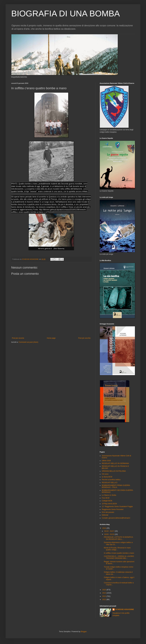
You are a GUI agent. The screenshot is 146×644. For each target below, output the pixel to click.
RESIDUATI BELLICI (110, 483)
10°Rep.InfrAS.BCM (109, 504)
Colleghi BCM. (107, 501)
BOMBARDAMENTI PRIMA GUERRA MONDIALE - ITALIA (116, 486)
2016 (104, 528)
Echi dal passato (108, 512)
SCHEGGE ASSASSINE (125, 609)
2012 (104, 600)
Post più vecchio (84, 338)
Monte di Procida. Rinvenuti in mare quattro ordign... (117, 549)
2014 (104, 593)
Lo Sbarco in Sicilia (109, 495)
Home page (51, 338)
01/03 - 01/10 (109, 534)
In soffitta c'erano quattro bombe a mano (119, 553)
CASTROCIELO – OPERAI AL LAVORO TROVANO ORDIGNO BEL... (119, 557)
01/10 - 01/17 (109, 531)
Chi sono (105, 474)
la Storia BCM (107, 477)
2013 (104, 596)
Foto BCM (106, 498)
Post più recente (18, 338)
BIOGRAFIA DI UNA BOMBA (66, 13)
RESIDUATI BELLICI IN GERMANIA (115, 463)
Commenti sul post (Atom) (28, 342)
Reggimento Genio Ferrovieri (113, 509)
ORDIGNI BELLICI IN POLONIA (114, 471)
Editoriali (105, 515)
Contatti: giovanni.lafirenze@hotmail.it (116, 518)
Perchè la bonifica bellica (111, 480)
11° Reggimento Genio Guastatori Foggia (117, 506)
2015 (104, 590)
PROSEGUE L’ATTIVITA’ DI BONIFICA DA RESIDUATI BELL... (118, 538)
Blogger (84, 632)
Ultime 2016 (106, 461)
